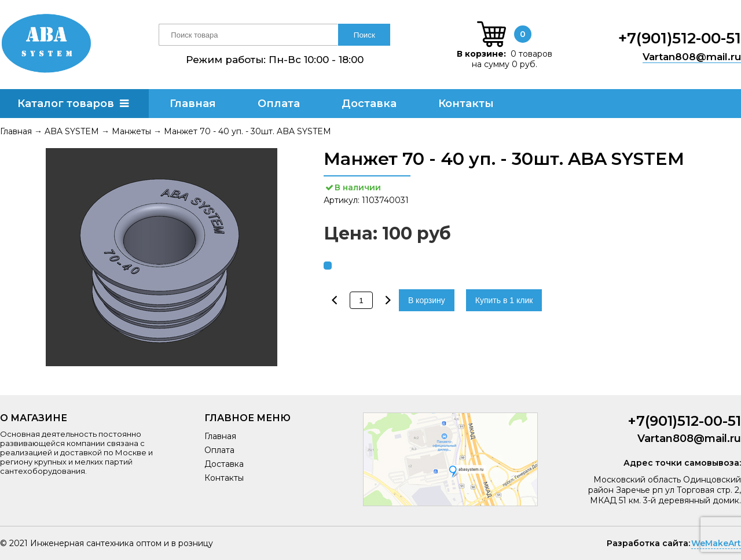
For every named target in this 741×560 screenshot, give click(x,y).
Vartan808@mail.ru (692, 57)
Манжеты (131, 131)
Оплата (279, 104)
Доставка (369, 104)
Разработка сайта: (648, 543)
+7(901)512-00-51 (680, 38)
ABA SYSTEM (72, 131)
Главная (193, 104)
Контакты (466, 104)
